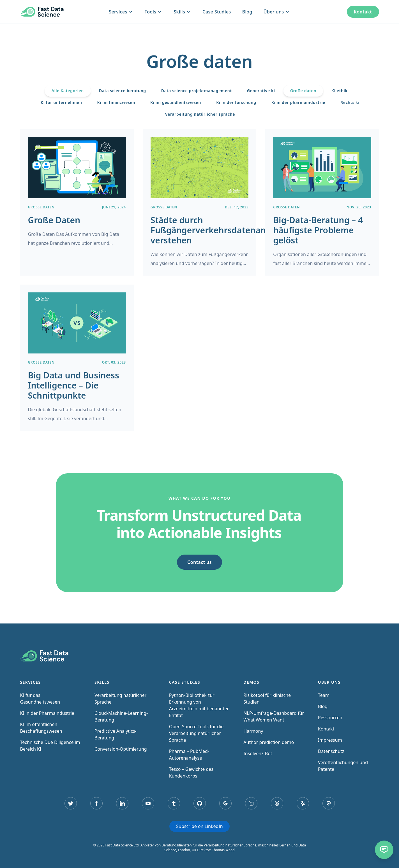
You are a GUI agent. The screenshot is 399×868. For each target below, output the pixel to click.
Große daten (303, 91)
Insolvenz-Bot (258, 753)
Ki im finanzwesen (116, 102)
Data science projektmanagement (197, 91)
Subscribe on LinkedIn (199, 826)
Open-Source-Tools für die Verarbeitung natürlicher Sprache (196, 733)
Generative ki (261, 91)
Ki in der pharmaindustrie (298, 102)
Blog (247, 12)
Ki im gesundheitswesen (176, 102)
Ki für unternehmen (61, 102)
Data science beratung (123, 91)
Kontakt (363, 12)
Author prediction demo (269, 742)
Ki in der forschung (236, 102)
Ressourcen (330, 718)
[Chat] (384, 850)
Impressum (330, 740)
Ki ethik (339, 91)
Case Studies (217, 12)
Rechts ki (350, 102)
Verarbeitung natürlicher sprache (200, 114)
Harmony (253, 731)
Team (324, 695)
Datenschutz (331, 751)
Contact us (199, 562)
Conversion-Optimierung (121, 749)
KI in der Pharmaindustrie (47, 713)
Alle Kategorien (68, 91)
